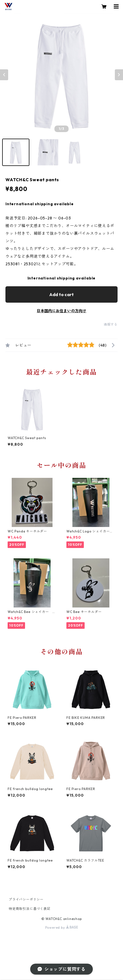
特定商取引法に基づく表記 (30, 909)
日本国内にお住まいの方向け (61, 311)
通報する (111, 324)
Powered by (62, 927)
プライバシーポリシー (26, 899)
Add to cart (61, 294)
